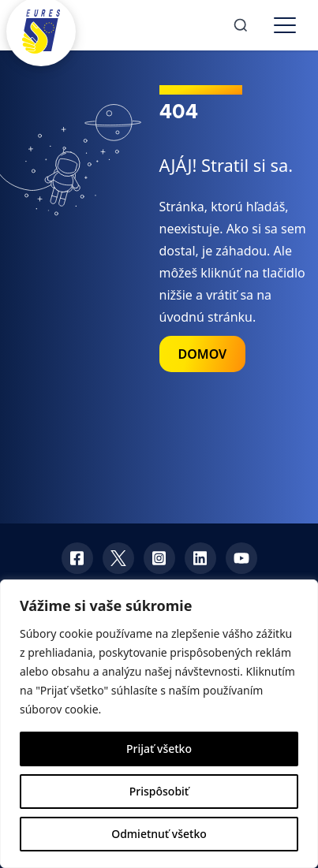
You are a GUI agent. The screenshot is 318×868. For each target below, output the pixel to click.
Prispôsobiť (159, 791)
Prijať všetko (159, 749)
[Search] (241, 25)
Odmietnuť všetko (159, 834)
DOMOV (203, 354)
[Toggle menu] (285, 25)
